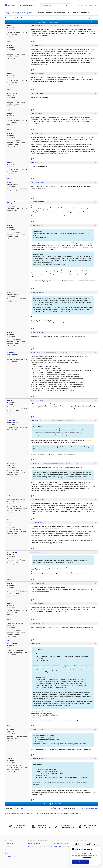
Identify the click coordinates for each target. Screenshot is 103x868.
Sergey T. (11, 26)
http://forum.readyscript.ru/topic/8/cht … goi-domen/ (49, 153)
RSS (94, 22)
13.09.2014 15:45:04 (37, 45)
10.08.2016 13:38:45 (37, 420)
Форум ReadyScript (12, 13)
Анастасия (12, 463)
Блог (7, 850)
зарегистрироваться (90, 18)
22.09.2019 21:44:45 (37, 729)
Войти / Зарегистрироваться (86, 5)
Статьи (7, 853)
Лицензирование (27, 13)
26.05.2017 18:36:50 (37, 603)
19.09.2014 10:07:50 (37, 114)
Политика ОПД (10, 856)
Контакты (8, 847)
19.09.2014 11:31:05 (37, 133)
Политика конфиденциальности (39, 847)
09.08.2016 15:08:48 (37, 353)
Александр (12, 93)
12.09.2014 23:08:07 (37, 26)
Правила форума (34, 843)
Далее (23, 18)
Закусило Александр (16, 500)
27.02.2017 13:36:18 (37, 552)
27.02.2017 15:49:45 (37, 583)
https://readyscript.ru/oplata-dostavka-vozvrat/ (67, 467)
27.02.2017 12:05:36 (37, 500)
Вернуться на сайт (29, 5)
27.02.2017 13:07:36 (37, 523)
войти (78, 18)
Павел (10, 182)
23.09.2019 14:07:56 (37, 758)
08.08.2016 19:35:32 (37, 202)
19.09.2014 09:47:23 (37, 93)
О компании (9, 843)
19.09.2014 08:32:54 (37, 74)
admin (10, 45)
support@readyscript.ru (59, 850)
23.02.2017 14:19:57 (37, 463)
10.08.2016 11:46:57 (37, 400)
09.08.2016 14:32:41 (37, 332)
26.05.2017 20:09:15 (37, 623)
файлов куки (87, 857)
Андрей (11, 729)
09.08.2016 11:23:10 (37, 225)
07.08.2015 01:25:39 (37, 182)
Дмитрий (11, 202)
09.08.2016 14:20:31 (37, 292)
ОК (80, 862)
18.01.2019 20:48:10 (37, 644)
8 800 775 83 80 (57, 843)
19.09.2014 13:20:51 (37, 163)
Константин (12, 552)
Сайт (9, 42)
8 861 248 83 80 (56, 847)
